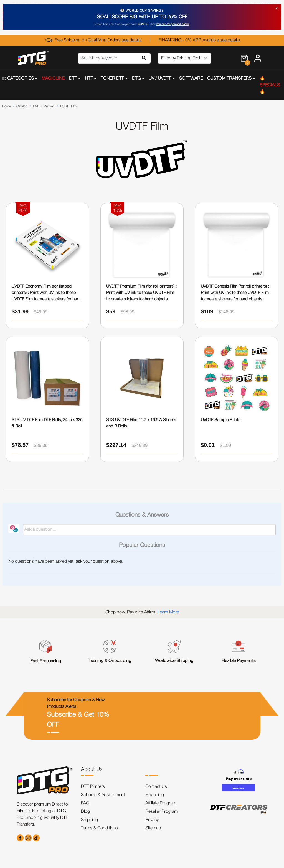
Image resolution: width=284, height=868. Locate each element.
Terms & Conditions (100, 828)
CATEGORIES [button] (18, 79)
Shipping (89, 820)
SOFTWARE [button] (191, 79)
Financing (155, 795)
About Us (92, 769)
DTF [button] (73, 79)
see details (132, 40)
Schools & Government (103, 795)
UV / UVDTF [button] (160, 79)
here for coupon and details (173, 24)
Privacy (152, 820)
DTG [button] (136, 79)
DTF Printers (93, 787)
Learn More (168, 612)
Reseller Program (162, 812)
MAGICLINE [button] (53, 79)
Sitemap (153, 828)
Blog (85, 812)
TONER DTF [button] (112, 79)
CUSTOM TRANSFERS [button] (229, 79)
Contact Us (156, 787)
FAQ (85, 803)
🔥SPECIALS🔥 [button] (270, 85)
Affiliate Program (161, 803)
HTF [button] (89, 79)
